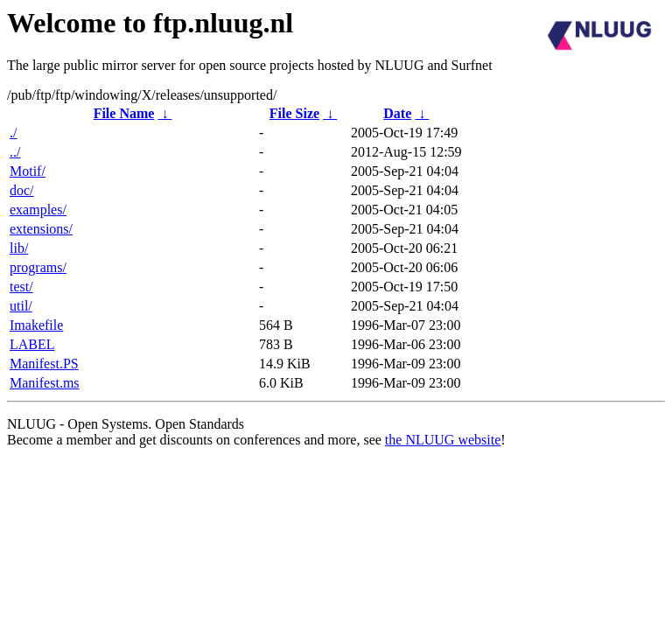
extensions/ (41, 229)
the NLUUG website (443, 440)
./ (13, 133)
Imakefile (36, 325)
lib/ (19, 248)
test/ (21, 287)
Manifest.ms (45, 383)
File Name (124, 113)
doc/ (22, 190)
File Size (294, 113)
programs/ (38, 267)
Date (397, 113)
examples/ (38, 210)
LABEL (32, 344)
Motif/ (28, 171)
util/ (21, 306)
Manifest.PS (44, 364)
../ (15, 152)
